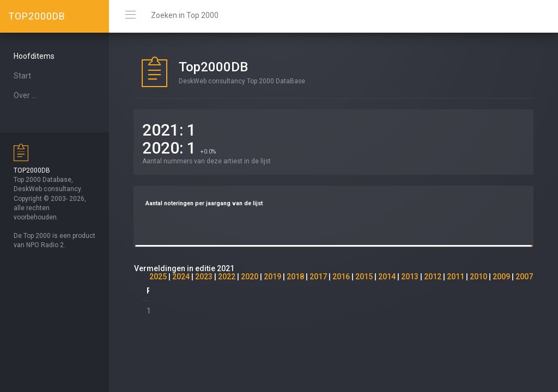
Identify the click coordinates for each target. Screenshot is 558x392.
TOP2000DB (37, 16)
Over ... (25, 95)
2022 (227, 277)
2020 (250, 277)
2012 (433, 277)
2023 (204, 277)
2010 (478, 277)
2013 (410, 277)
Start (22, 76)
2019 (272, 277)
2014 (387, 277)
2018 (295, 277)
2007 (524, 277)
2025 (158, 277)
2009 (501, 277)
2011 (456, 277)
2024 (181, 277)
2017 (318, 277)
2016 (341, 277)
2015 (364, 277)
